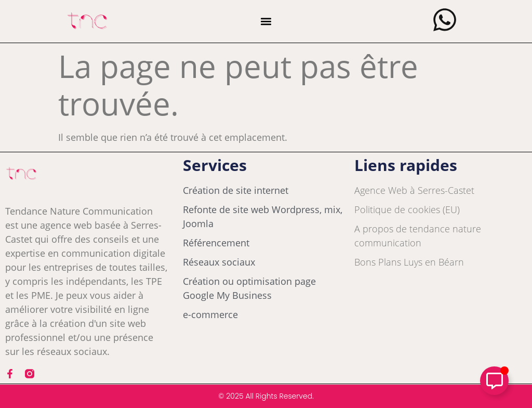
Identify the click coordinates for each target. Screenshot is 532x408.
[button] (266, 22)
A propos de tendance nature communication (418, 236)
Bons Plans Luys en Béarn (409, 262)
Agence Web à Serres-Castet (414, 190)
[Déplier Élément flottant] (494, 381)
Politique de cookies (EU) (407, 209)
